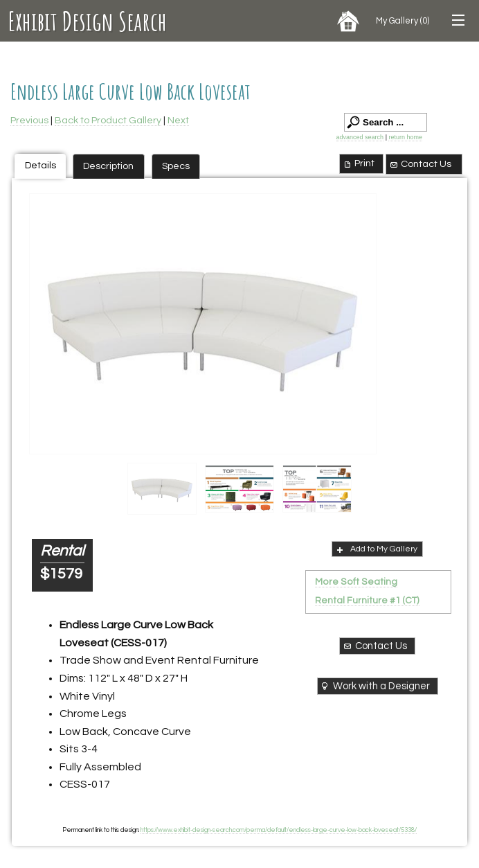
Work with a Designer (374, 686)
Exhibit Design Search (88, 21)
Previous (29, 120)
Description (108, 166)
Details (40, 165)
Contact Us (420, 164)
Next (178, 120)
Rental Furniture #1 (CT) (367, 601)
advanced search (360, 137)
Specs (176, 166)
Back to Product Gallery (108, 120)
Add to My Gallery (376, 549)
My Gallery (403, 21)
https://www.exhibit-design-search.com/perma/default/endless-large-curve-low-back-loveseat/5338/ (279, 830)
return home (405, 137)
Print (358, 163)
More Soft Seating (356, 582)
